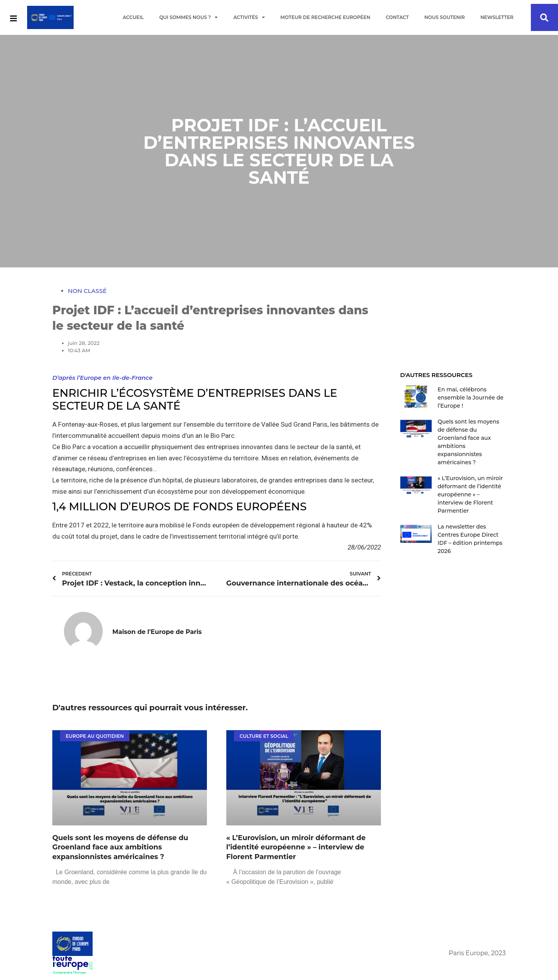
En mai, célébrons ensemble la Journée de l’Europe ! (470, 398)
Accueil (133, 17)
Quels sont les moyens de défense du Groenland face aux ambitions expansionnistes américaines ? (120, 847)
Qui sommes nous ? (189, 17)
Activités (249, 17)
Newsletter (497, 17)
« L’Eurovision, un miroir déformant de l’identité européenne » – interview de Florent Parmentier (296, 847)
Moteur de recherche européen (325, 17)
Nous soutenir (445, 17)
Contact (397, 17)
